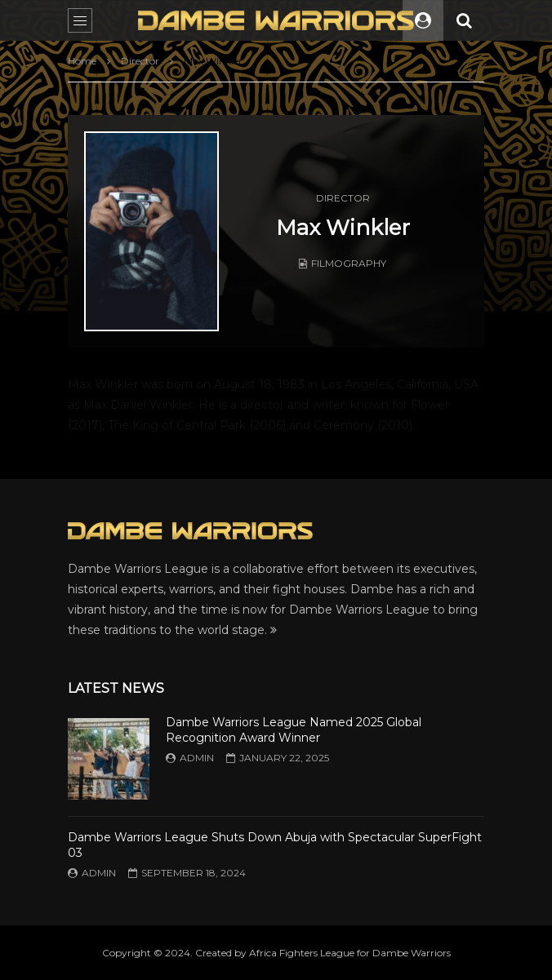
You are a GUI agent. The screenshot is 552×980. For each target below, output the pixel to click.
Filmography (349, 263)
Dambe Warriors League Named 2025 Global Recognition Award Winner (294, 730)
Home (82, 61)
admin (197, 758)
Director (140, 61)
